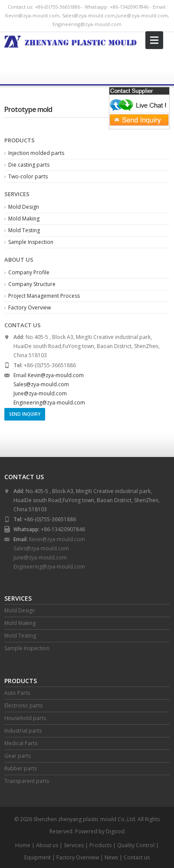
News (111, 857)
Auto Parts (17, 693)
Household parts (25, 718)
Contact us (137, 857)
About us (47, 845)
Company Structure (32, 284)
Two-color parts (28, 176)
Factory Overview (30, 307)
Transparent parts (27, 781)
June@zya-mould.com (142, 15)
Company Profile (29, 272)
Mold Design (24, 207)
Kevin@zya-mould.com (32, 15)
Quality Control (136, 845)
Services (74, 845)
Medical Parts (21, 743)
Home (23, 845)
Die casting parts (29, 165)
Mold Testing (24, 230)
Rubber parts (21, 768)
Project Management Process (44, 296)
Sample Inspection (31, 242)
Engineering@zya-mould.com (87, 24)
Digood (115, 831)
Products (100, 845)
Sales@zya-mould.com (89, 15)
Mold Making (24, 219)
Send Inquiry (25, 414)
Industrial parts (23, 731)
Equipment (38, 857)
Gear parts (18, 756)
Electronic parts (23, 705)
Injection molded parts (36, 153)
